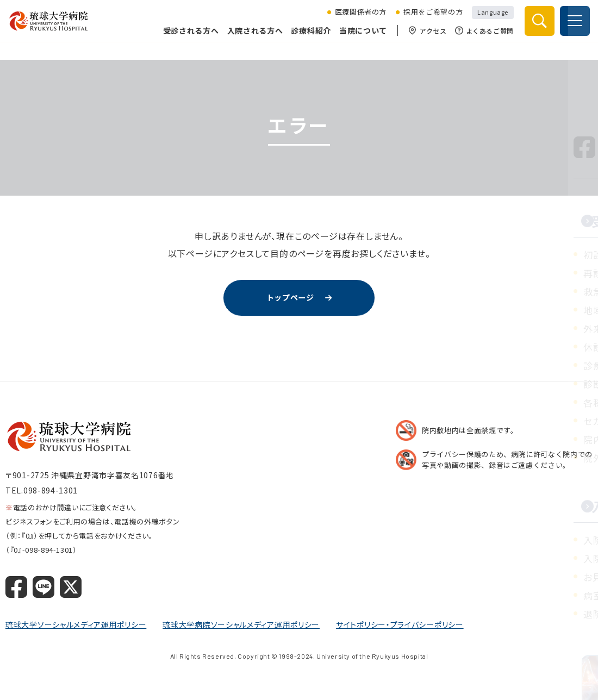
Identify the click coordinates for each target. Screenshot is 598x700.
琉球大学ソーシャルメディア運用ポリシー (76, 626)
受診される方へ (188, 39)
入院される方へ (253, 39)
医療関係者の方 (358, 21)
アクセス (425, 39)
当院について (360, 39)
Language (490, 20)
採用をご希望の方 (430, 21)
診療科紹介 (309, 39)
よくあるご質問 (482, 39)
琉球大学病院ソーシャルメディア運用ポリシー (241, 626)
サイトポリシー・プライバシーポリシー (400, 626)
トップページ (290, 298)
